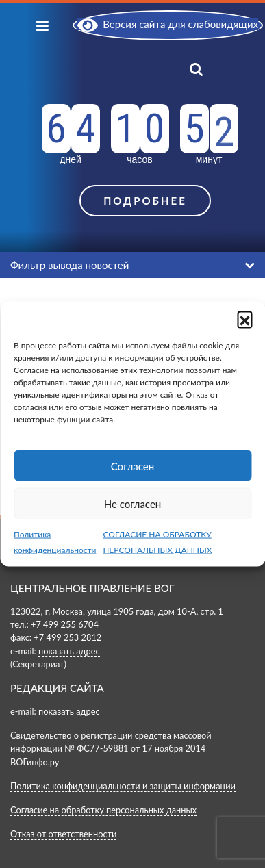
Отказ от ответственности (63, 834)
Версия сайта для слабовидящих (168, 24)
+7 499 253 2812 (67, 637)
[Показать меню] (42, 25)
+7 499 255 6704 (65, 624)
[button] (244, 319)
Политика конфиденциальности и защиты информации (123, 786)
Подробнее (145, 201)
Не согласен (133, 503)
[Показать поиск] (209, 68)
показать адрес (69, 651)
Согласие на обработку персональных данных (103, 810)
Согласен (132, 465)
